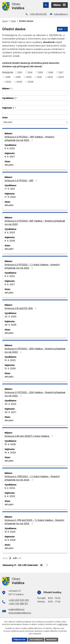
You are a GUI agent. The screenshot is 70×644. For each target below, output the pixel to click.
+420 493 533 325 (38, 14)
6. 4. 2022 (10, 148)
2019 (18, 77)
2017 (61, 72)
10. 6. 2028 (10, 540)
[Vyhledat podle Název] (35, 93)
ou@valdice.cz (61, 14)
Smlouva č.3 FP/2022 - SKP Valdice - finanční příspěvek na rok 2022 (29, 138)
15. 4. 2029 (10, 453)
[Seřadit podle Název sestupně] (12, 89)
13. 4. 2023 (10, 360)
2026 (31, 82)
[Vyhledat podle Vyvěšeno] (35, 103)
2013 (20, 72)
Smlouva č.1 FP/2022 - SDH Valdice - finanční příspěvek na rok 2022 (35, 394)
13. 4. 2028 (10, 368)
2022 (50, 77)
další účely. (63, 624)
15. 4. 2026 (10, 444)
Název (7, 88)
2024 (8, 82)
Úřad (13, 21)
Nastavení (51, 640)
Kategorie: (8, 72)
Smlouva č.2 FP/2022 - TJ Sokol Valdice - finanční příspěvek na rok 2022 (32, 266)
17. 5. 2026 (10, 197)
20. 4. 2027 (10, 412)
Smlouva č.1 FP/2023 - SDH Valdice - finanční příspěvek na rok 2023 (35, 350)
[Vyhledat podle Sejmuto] (35, 112)
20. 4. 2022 (10, 404)
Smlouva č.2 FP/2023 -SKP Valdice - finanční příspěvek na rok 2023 (35, 223)
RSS (62, 29)
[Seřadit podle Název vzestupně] (12, 88)
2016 (51, 72)
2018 (8, 77)
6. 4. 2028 (10, 241)
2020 (29, 77)
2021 (39, 77)
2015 (40, 72)
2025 (19, 82)
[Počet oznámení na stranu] (44, 565)
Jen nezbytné (36, 640)
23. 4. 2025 (11, 317)
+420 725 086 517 (18, 604)
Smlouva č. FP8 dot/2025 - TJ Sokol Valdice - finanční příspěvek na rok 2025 (34, 522)
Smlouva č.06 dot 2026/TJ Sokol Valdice (29, 436)
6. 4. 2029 (10, 496)
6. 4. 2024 (10, 488)
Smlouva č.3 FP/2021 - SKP (21, 181)
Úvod (5, 21)
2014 (30, 72)
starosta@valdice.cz (20, 613)
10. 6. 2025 (10, 532)
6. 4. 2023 (10, 232)
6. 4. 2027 (10, 157)
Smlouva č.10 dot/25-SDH (21, 308)
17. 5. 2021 (10, 189)
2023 (61, 77)
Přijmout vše (20, 640)
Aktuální (9, 165)
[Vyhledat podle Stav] (35, 122)
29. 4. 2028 (10, 325)
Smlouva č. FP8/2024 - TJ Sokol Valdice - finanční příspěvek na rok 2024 (32, 478)
